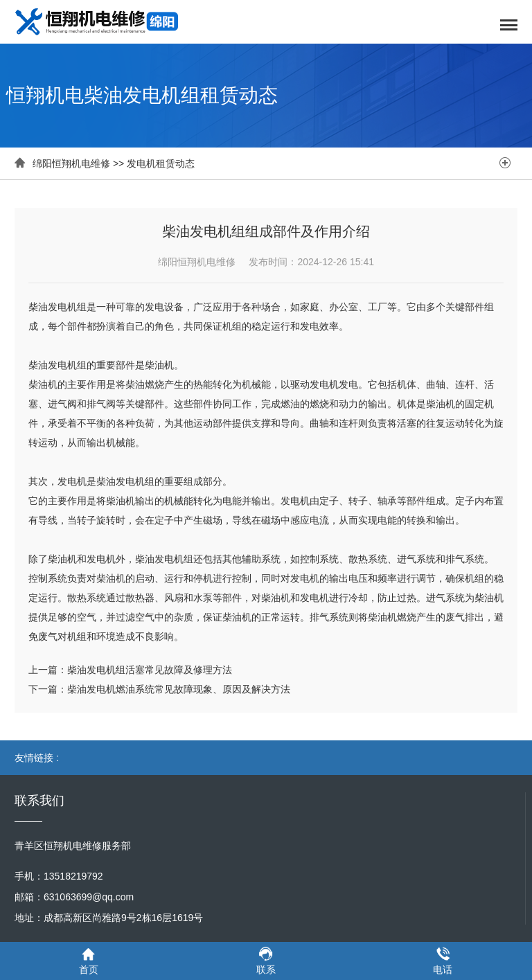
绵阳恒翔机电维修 (71, 163)
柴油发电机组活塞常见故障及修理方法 (150, 670)
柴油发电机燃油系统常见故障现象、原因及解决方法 (179, 689)
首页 (89, 960)
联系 (266, 960)
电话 (443, 960)
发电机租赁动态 (161, 163)
